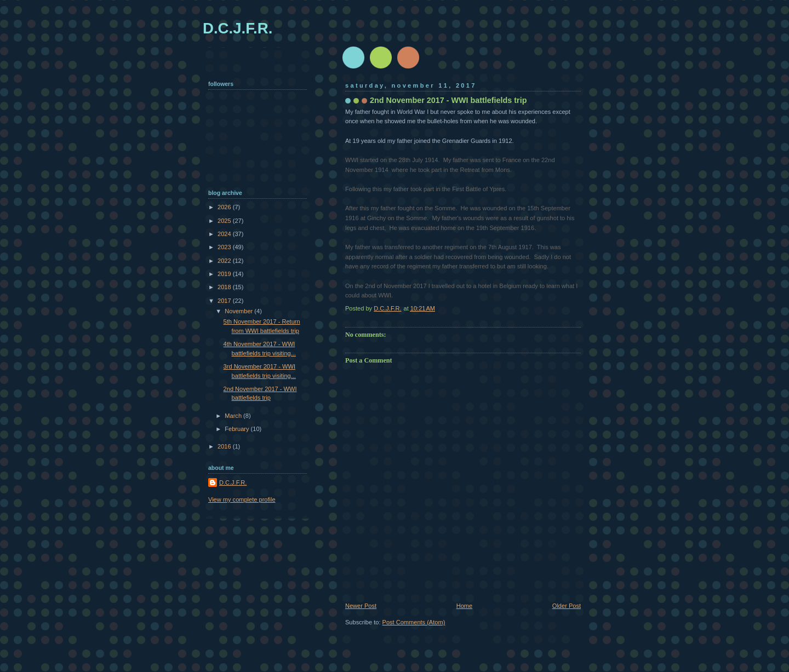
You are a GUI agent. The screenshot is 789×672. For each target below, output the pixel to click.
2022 (225, 261)
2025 (225, 221)
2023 (225, 247)
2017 (225, 301)
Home (464, 606)
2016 (225, 446)
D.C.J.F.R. (238, 28)
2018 (225, 287)
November (239, 311)
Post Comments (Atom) (414, 622)
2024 (225, 234)
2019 (225, 274)
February (238, 429)
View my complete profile (242, 499)
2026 (225, 207)
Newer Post (361, 606)
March (234, 416)
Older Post (567, 606)
